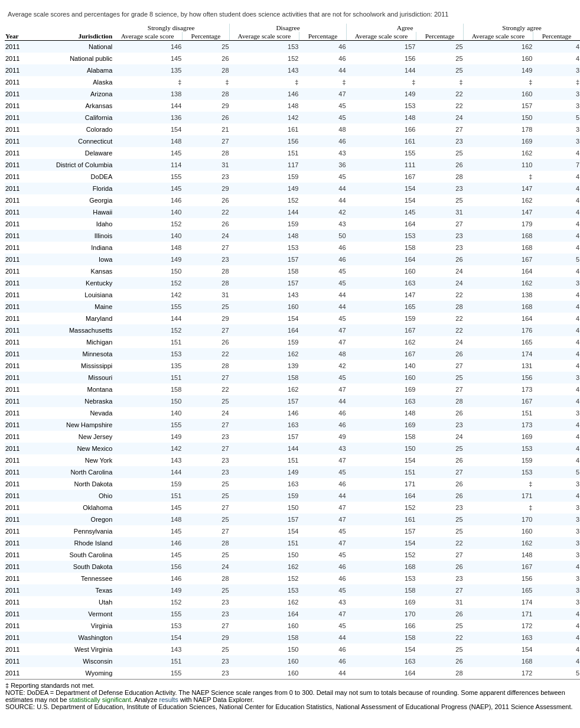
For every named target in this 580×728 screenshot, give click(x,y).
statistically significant (100, 700)
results (168, 700)
